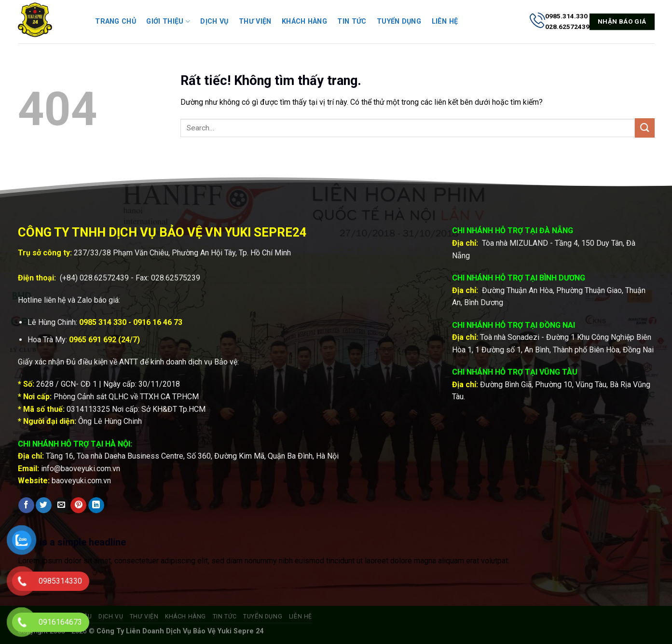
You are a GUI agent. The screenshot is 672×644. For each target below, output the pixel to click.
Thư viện (255, 21)
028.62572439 (104, 278)
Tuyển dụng (399, 21)
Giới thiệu (168, 21)
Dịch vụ (214, 21)
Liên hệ (445, 21)
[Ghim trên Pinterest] (78, 505)
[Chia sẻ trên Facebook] (26, 505)
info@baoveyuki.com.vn (81, 469)
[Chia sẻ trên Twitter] (44, 505)
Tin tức (352, 21)
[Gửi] (645, 128)
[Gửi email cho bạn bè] (61, 505)
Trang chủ (116, 21)
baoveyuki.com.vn (81, 481)
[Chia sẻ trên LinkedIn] (96, 505)
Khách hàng (304, 21)
